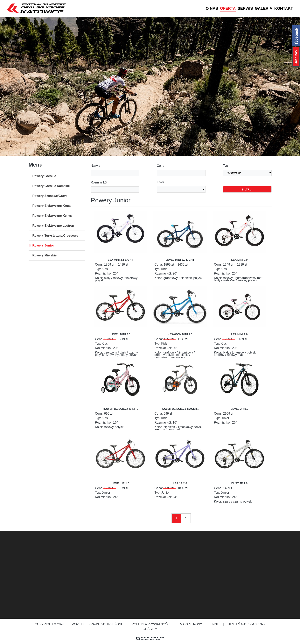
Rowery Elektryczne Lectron (53, 226)
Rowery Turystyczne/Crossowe (55, 236)
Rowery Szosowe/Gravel (50, 196)
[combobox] (115, 190)
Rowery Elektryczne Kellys (52, 216)
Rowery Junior (43, 245)
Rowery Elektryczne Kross (52, 206)
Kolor (160, 182)
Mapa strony (191, 624)
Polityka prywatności (151, 624)
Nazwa (96, 166)
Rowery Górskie (44, 176)
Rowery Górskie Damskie (51, 186)
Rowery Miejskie (45, 255)
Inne (216, 624)
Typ (226, 166)
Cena (161, 166)
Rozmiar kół (99, 182)
